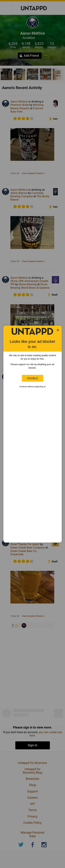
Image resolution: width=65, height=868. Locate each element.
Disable (32, 378)
